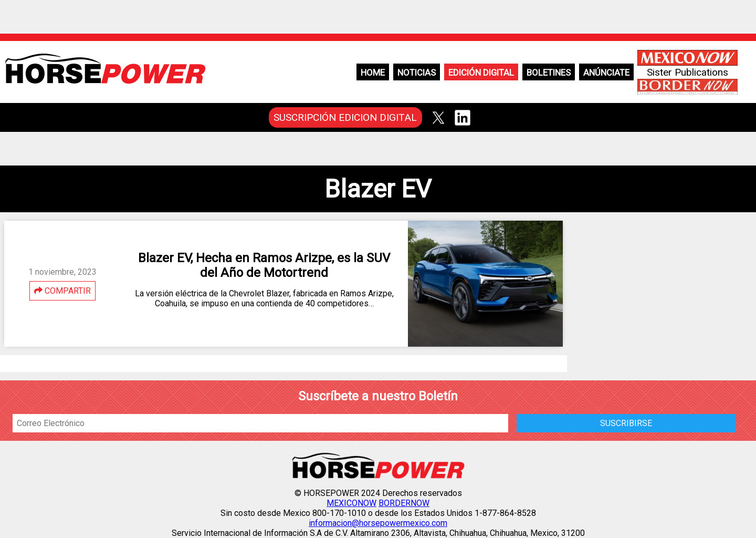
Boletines (549, 73)
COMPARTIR (62, 291)
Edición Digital (481, 73)
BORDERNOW (404, 503)
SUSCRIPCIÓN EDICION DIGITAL (345, 117)
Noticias (417, 73)
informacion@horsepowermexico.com (378, 523)
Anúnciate (606, 73)
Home (373, 73)
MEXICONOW (351, 503)
